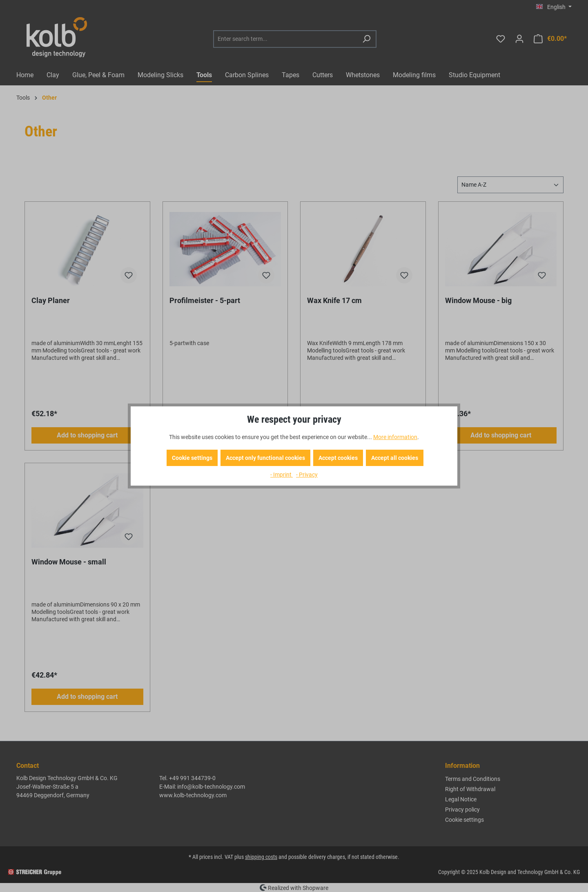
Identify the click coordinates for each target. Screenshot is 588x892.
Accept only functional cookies (265, 458)
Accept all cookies (395, 458)
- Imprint (282, 475)
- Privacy (307, 475)
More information (395, 437)
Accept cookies (338, 458)
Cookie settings (192, 458)
